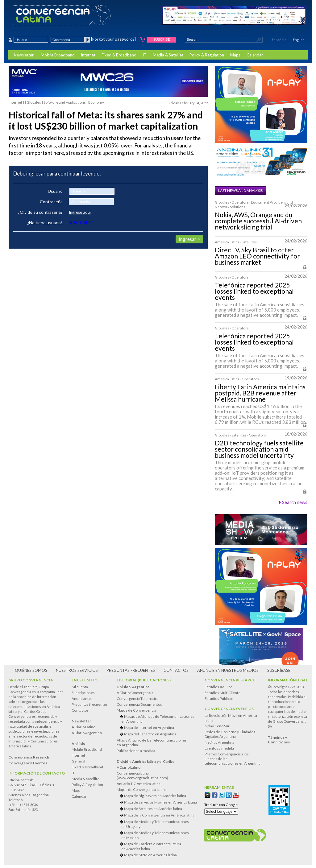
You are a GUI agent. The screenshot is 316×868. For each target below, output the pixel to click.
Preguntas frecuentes (131, 670)
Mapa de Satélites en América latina (153, 809)
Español (278, 40)
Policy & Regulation (207, 55)
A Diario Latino (83, 727)
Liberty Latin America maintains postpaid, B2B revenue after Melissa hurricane (260, 393)
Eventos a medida (219, 748)
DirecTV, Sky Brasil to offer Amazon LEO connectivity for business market (257, 256)
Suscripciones (83, 693)
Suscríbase (279, 670)
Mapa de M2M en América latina (150, 855)
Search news (295, 502)
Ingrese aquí (80, 212)
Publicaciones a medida (136, 751)
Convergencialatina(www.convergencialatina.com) (142, 775)
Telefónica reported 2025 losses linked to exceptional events (254, 291)
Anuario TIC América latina (139, 784)
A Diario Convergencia (135, 693)
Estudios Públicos (219, 699)
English (299, 40)
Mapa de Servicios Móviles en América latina (160, 802)
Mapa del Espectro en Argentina (150, 734)
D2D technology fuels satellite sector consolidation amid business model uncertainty (259, 449)
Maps (235, 55)
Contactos (176, 670)
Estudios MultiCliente (222, 693)
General (78, 761)
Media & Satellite (168, 55)
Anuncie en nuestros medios (228, 670)
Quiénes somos (31, 670)
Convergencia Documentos (139, 704)
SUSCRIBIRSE (81, 223)
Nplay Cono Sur (217, 726)
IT (145, 55)
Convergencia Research (230, 680)
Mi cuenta (80, 687)
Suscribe (162, 39)
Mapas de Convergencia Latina (142, 789)
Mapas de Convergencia (136, 710)
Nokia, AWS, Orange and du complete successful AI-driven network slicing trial (258, 221)
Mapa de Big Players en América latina (155, 796)
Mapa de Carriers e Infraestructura (159, 846)
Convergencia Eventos (229, 709)
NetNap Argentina (219, 742)
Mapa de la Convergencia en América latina (159, 815)
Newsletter (24, 55)
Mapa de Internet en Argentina (149, 727)
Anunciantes (82, 699)
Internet (88, 55)
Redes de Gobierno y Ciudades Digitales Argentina (230, 734)
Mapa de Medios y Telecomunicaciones (159, 824)
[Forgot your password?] (113, 39)
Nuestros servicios (77, 670)
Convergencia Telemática (138, 699)
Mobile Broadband (58, 55)
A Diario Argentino (87, 733)
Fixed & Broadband (119, 55)
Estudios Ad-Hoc (218, 687)
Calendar (255, 55)
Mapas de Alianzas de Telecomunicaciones (159, 719)
